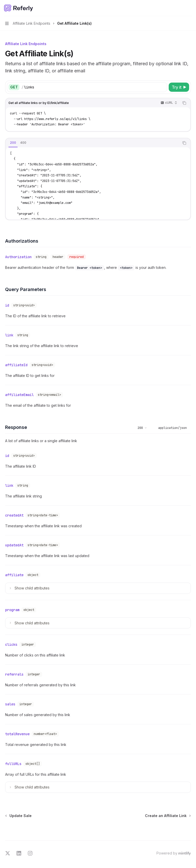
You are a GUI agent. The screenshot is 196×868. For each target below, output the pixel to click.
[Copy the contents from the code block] (184, 103)
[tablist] (92, 143)
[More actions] (189, 8)
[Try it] (179, 87)
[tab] (13, 143)
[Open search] (180, 8)
